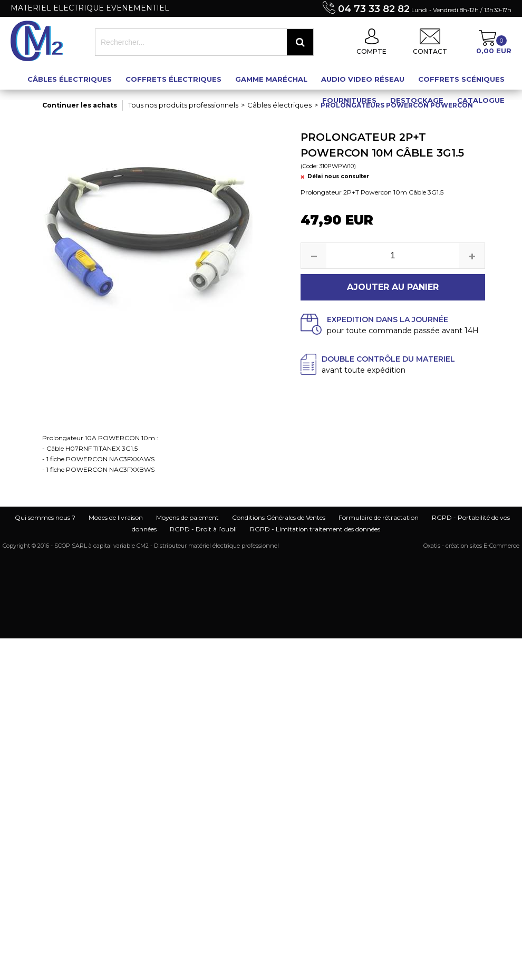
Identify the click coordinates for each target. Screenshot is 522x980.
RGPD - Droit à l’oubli (203, 529)
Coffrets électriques (173, 79)
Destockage (417, 100)
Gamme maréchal (271, 79)
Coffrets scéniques (461, 79)
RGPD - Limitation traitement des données (315, 529)
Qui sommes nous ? (45, 517)
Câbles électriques (70, 79)
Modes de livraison (116, 517)
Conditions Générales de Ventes (279, 517)
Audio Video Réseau (363, 79)
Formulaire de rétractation (379, 517)
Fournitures (349, 100)
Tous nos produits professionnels (183, 105)
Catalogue (481, 100)
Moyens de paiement (187, 517)
